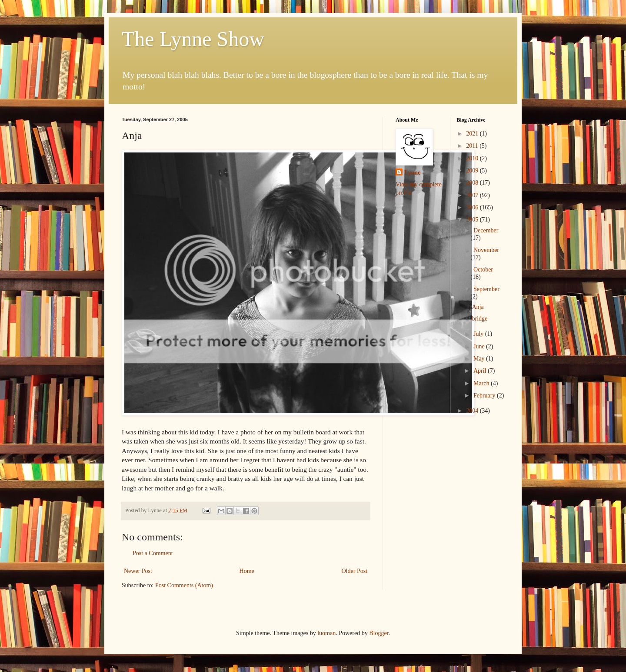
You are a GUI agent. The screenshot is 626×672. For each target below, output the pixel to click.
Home (247, 571)
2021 (473, 134)
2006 (473, 207)
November (486, 250)
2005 (473, 220)
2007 (473, 195)
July (479, 334)
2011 (473, 146)
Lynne (412, 173)
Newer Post (138, 571)
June (480, 346)
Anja (478, 307)
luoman (326, 633)
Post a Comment (153, 553)
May (480, 359)
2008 (473, 183)
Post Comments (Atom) (184, 585)
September (486, 289)
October (483, 270)
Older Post (355, 571)
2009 (473, 170)
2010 (473, 158)
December (486, 230)
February (485, 396)
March (482, 383)
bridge (479, 319)
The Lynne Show (193, 39)
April (481, 371)
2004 (473, 411)
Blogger (379, 633)
